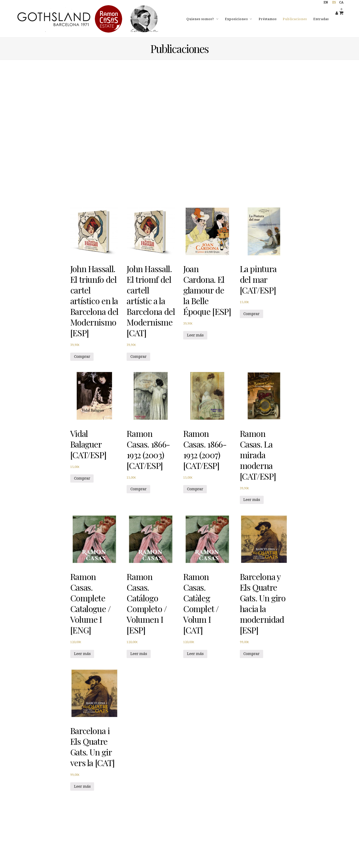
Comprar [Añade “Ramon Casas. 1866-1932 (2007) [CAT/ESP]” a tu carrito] (195, 489)
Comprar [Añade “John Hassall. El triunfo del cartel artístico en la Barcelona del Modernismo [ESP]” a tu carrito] (82, 357)
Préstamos (268, 19)
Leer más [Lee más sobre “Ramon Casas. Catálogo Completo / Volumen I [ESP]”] (139, 654)
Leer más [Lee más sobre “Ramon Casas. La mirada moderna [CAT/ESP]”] (252, 500)
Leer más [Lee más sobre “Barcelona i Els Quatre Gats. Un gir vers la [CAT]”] (82, 786)
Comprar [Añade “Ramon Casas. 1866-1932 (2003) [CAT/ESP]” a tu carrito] (138, 489)
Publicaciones (295, 19)
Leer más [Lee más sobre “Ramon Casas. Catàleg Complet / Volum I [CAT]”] (195, 654)
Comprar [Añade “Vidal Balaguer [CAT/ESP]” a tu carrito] (82, 478)
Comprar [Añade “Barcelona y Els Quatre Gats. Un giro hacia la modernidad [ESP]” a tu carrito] (251, 654)
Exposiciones (236, 19)
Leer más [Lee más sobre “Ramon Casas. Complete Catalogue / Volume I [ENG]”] (82, 654)
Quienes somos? (200, 19)
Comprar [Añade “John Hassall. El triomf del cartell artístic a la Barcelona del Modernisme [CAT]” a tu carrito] (138, 357)
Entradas (321, 19)
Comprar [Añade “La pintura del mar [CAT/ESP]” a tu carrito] (251, 314)
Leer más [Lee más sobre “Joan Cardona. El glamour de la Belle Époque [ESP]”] (195, 335)
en (326, 2)
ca (341, 2)
